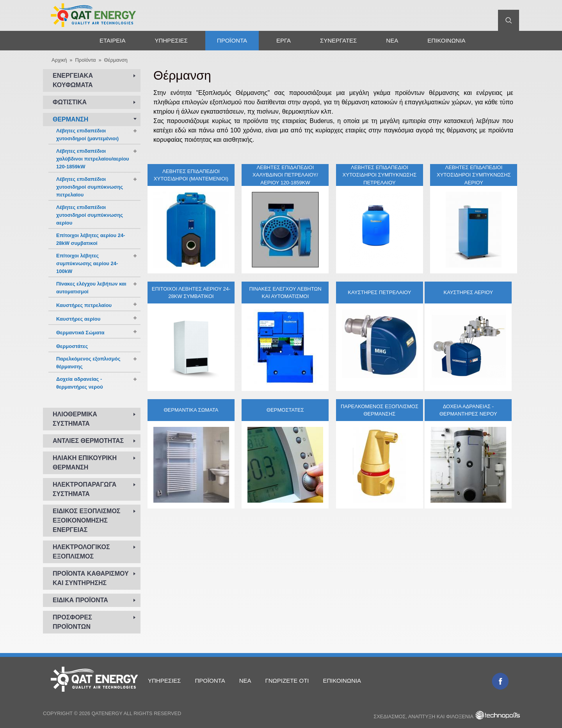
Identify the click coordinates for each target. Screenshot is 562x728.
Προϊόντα (232, 40)
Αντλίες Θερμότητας (88, 441)
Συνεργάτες (338, 40)
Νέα (392, 40)
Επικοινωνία (446, 40)
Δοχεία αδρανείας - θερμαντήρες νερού (468, 410)
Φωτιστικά (70, 102)
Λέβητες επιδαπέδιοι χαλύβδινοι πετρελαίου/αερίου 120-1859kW (285, 175)
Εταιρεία (112, 40)
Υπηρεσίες (171, 40)
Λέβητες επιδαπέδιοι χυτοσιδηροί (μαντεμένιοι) (191, 175)
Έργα (284, 40)
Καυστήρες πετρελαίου (379, 292)
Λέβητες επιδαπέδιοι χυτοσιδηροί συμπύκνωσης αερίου (474, 175)
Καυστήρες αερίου (469, 292)
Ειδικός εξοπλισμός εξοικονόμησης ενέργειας (86, 520)
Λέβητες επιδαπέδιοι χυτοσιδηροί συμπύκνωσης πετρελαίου (380, 175)
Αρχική (65, 40)
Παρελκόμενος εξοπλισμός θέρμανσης (380, 410)
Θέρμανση (116, 60)
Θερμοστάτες (285, 410)
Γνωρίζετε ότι (287, 681)
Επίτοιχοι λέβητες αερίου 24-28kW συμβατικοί (191, 292)
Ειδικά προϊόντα (80, 600)
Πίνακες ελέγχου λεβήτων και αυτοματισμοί (285, 292)
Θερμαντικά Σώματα (191, 410)
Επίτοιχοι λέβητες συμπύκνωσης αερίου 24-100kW (87, 263)
